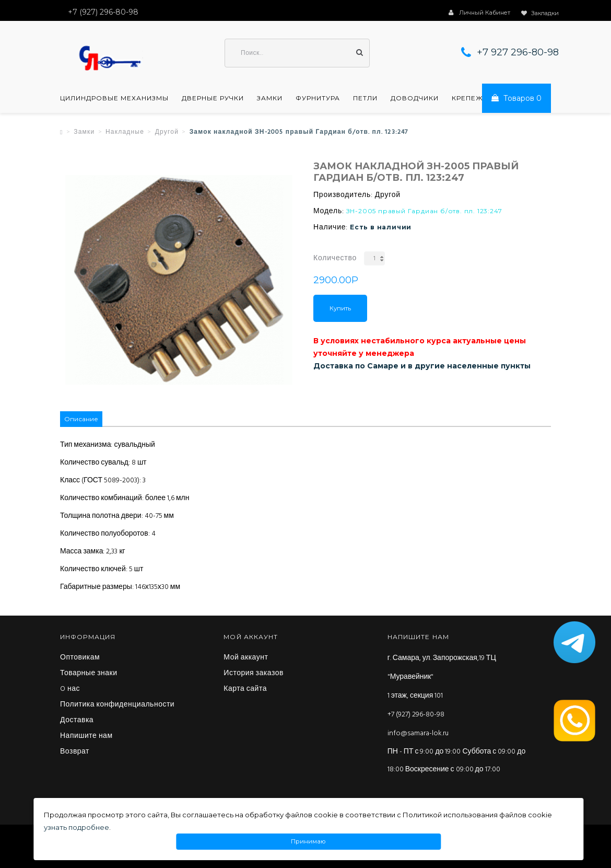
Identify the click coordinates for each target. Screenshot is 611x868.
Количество (335, 258)
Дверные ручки (213, 98)
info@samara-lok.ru (418, 733)
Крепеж (467, 98)
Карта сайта (245, 689)
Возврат (75, 752)
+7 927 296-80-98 (518, 52)
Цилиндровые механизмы (114, 98)
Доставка (77, 721)
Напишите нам (86, 736)
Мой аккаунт (246, 658)
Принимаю (309, 842)
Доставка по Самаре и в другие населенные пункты (422, 366)
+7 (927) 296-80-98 (416, 715)
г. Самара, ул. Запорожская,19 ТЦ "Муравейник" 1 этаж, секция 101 (442, 677)
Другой (167, 132)
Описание (81, 419)
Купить (340, 308)
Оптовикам (80, 658)
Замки (270, 98)
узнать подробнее (77, 827)
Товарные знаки (89, 674)
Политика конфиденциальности (117, 705)
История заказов (254, 674)
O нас (70, 689)
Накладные (125, 132)
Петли (365, 98)
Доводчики (415, 98)
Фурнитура (318, 98)
